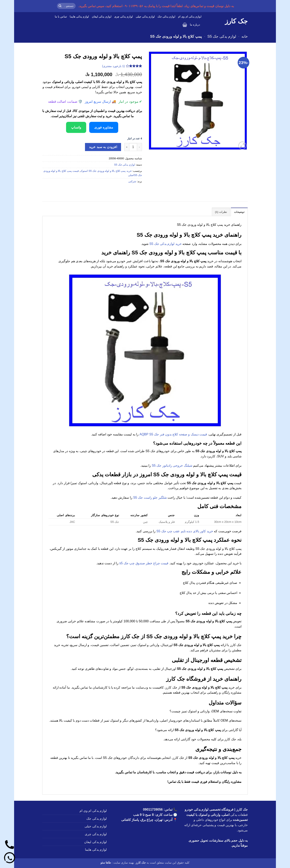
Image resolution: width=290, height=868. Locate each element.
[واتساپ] (10, 858)
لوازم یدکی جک (166, 17)
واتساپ (76, 127)
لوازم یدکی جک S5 (222, 36)
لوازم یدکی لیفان (102, 17)
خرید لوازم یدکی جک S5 (166, 244)
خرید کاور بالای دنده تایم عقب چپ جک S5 (185, 531)
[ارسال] (60, 6)
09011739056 (153, 809)
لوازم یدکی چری (124, 17)
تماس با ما (61, 17)
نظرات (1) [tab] (221, 212)
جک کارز (236, 21)
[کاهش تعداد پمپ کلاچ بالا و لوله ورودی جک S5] (140, 147)
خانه (245, 36)
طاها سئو (106, 863)
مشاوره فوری (104, 127)
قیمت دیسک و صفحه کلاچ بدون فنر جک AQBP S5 (173, 434)
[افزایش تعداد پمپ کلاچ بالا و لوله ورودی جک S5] (127, 147)
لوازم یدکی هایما (79, 17)
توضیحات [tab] (239, 212)
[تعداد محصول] (133, 147)
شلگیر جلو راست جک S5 (150, 498)
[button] (185, 25)
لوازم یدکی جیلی (145, 17)
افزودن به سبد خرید (103, 147)
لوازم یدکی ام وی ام (190, 17)
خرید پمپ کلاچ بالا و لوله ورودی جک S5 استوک (106, 171)
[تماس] (10, 845)
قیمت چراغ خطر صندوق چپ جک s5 (144, 563)
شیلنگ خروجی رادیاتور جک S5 (172, 466)
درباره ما (195, 25)
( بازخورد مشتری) (113, 66)
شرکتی (132, 181)
